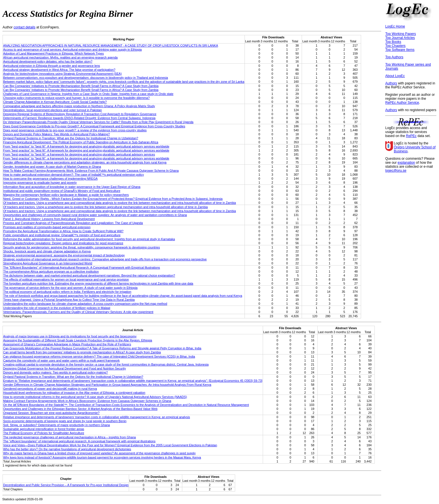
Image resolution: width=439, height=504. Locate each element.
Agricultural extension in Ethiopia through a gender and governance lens (52, 66)
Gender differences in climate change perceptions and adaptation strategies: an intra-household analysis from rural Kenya (85, 162)
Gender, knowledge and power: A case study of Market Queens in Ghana (52, 167)
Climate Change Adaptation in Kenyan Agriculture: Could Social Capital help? (55, 102)
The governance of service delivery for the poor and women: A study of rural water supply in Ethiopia (70, 288)
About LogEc (395, 76)
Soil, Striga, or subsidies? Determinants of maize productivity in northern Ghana (57, 425)
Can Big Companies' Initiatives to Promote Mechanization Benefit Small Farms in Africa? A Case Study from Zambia (81, 86)
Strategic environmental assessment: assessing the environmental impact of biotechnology (64, 255)
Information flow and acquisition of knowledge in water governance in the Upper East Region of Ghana (72, 187)
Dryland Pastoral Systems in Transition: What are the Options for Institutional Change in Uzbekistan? (71, 138)
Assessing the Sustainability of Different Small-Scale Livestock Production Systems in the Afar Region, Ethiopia (78, 340)
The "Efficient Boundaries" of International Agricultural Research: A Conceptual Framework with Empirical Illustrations (82, 267)
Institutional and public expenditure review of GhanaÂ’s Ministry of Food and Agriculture (62, 191)
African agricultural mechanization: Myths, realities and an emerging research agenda (60, 57)
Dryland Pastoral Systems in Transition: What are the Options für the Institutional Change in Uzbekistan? (73, 377)
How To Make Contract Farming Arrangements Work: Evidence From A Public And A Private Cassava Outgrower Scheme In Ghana (91, 171)
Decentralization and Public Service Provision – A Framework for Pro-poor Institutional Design (66, 485)
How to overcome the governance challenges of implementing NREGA (50, 179)
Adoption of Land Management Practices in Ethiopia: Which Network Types (53, 53)
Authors (391, 83)
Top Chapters (395, 46)
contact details (25, 27)
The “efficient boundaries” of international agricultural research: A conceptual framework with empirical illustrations (79, 441)
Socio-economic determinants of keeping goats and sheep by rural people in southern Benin (65, 421)
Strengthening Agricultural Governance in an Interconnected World (48, 263)
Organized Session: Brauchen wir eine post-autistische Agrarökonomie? (51, 413)
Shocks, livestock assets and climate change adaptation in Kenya (47, 251)
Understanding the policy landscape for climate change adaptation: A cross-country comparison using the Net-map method (85, 304)
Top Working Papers (401, 34)
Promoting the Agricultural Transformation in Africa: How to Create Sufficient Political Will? (63, 231)
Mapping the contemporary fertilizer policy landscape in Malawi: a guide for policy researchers (66, 195)
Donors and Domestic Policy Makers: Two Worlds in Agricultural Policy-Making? (56, 134)
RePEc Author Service (402, 103)
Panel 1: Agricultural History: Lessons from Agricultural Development (49, 219)
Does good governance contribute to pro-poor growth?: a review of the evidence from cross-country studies (75, 130)
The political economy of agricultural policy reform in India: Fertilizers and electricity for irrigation (67, 292)
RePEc (411, 136)
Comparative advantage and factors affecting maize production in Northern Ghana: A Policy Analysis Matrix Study (79, 106)
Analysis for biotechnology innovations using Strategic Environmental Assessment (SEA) (62, 74)
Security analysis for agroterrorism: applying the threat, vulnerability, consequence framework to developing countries (81, 247)
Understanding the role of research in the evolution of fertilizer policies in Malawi (57, 308)
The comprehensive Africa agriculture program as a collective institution (51, 271)
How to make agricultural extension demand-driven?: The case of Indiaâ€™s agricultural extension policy (73, 175)
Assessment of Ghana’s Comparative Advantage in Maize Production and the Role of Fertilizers (67, 344)
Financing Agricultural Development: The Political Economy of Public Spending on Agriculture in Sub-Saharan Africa (81, 142)
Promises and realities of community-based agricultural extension (47, 227)
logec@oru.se (396, 171)
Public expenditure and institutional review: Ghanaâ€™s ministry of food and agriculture (62, 235)
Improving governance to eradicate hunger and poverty (40, 182)
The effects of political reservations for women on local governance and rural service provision (66, 279)
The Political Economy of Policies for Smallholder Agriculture (44, 433)
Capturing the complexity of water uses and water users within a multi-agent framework (61, 360)
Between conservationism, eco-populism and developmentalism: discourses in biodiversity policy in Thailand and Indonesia (86, 78)
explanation (406, 163)
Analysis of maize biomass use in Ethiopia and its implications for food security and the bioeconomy (70, 336)
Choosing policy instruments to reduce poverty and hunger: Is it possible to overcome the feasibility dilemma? (76, 98)
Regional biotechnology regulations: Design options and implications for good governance (63, 243)
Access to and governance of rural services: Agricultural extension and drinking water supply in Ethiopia (73, 49)
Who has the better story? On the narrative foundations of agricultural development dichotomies (67, 449)
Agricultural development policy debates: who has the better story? (48, 61)
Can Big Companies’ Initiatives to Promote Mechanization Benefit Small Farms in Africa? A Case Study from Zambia (81, 90)
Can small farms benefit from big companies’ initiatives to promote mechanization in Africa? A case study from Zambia (82, 352)
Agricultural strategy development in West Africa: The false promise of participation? (59, 70)
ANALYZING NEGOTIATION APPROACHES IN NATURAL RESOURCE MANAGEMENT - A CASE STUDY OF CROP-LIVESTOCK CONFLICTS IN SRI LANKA (111, 45)
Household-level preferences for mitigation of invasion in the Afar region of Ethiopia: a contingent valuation (74, 393)
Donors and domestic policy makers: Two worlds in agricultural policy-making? (55, 372)
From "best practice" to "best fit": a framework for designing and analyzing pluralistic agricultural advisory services (79, 154)
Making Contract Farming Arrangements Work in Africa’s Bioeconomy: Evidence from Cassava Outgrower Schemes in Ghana (87, 401)
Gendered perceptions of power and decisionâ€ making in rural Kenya (50, 389)
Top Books (393, 42)
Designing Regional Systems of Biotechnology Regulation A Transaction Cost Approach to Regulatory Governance (80, 114)
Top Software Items (400, 50)
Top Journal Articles (400, 38)
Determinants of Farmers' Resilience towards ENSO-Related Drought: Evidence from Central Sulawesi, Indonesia (79, 118)
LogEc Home (395, 26)
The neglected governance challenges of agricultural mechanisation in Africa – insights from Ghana (70, 437)
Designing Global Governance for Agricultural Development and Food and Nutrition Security (65, 368)
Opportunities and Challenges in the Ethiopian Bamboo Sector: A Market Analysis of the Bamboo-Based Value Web (80, 409)
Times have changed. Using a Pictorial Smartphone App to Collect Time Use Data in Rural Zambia (69, 300)
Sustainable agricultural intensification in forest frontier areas (44, 429)
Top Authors (394, 57)
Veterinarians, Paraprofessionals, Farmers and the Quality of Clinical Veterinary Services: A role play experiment (78, 312)
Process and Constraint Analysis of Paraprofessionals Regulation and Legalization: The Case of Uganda (73, 223)
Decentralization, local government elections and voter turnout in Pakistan (52, 110)
